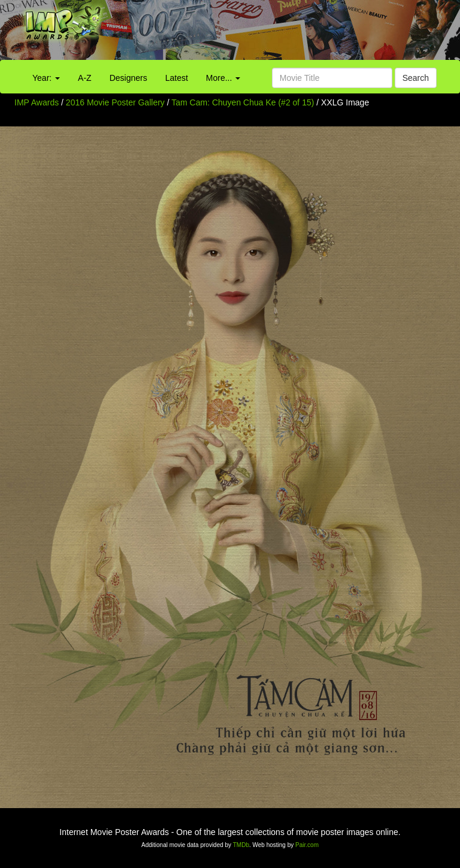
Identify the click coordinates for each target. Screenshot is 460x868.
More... (223, 78)
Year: (46, 78)
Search (416, 78)
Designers (128, 78)
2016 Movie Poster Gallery (115, 102)
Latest (177, 78)
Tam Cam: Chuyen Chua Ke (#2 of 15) (243, 102)
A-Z (85, 78)
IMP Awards (37, 102)
